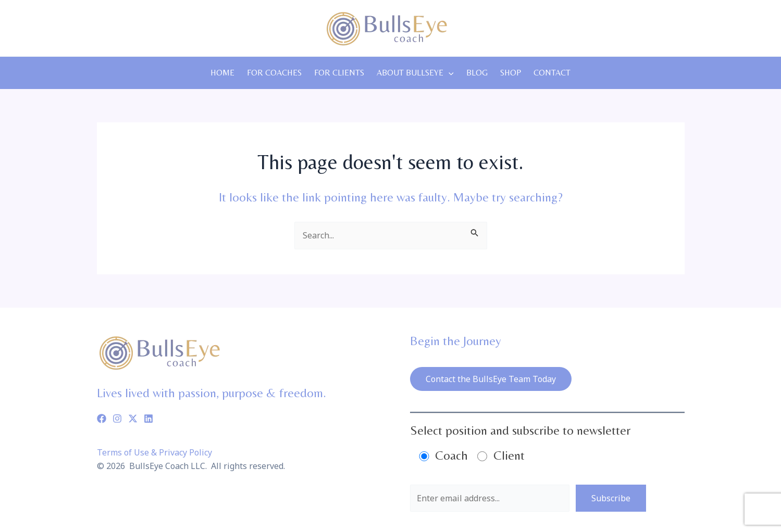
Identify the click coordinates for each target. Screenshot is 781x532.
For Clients (339, 73)
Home (222, 73)
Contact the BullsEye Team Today (491, 379)
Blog (477, 73)
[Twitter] (133, 419)
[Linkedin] (148, 419)
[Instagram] (117, 419)
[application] (449, 73)
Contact (552, 73)
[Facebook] (102, 419)
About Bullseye (415, 73)
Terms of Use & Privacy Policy (154, 452)
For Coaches (274, 73)
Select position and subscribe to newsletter (520, 430)
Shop (511, 73)
